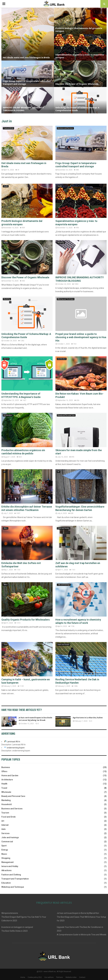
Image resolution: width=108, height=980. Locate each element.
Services (5, 833)
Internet (6, 359)
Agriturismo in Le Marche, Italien (88, 718)
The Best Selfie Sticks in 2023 (14, 931)
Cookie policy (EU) (35, 977)
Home (23, 977)
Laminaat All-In (13, 742)
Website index (71, 977)
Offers (6, 528)
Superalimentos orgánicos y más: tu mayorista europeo (80, 56)
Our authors (49, 977)
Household (7, 804)
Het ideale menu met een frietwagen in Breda (26, 58)
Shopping (6, 858)
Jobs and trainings (64, 585)
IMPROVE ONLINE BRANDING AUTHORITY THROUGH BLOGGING (23, 109)
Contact (82, 977)
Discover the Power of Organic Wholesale (77, 84)
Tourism (5, 813)
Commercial (7, 842)
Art (4, 472)
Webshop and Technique (66, 299)
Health (6, 186)
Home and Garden (63, 528)
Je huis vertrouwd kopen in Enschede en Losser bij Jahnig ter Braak (35, 719)
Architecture (62, 359)
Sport (4, 846)
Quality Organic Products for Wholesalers (26, 620)
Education (6, 883)
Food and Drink (8, 128)
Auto (4, 829)
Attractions (6, 870)
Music (4, 854)
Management (7, 862)
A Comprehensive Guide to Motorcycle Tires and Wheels (82, 935)
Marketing (61, 243)
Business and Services (65, 128)
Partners (60, 977)
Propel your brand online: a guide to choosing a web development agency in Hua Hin (81, 337)
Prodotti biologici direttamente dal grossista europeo (79, 30)
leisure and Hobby (10, 866)
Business (6, 767)
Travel (6, 644)
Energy (5, 850)
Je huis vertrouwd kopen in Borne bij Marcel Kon (78, 913)
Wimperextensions (10, 913)
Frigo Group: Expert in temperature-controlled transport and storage (27, 83)
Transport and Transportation (15, 879)
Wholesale (6, 792)
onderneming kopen (16, 748)
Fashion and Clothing (11, 875)
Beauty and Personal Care (66, 415)
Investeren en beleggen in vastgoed (17, 927)
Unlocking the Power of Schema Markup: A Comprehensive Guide (77, 109)
